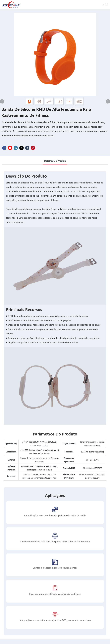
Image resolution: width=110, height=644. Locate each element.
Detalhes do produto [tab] (55, 161)
